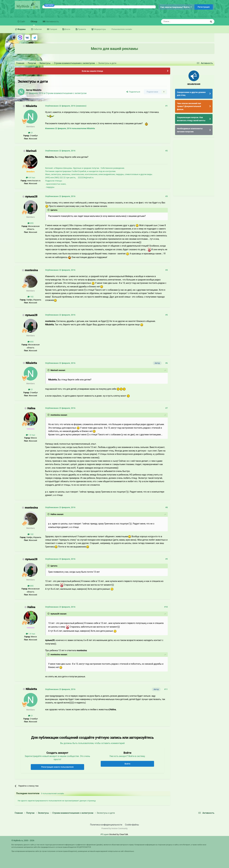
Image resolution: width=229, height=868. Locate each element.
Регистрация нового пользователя (57, 767)
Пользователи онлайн (122, 29)
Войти (127, 764)
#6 (166, 363)
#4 (166, 270)
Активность (52, 22)
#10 (166, 607)
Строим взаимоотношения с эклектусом (66, 93)
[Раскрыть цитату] (49, 210)
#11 (166, 689)
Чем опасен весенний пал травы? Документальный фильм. (189, 106)
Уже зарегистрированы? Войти (176, 7)
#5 (166, 315)
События (37, 29)
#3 (166, 196)
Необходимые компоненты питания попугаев (190, 130)
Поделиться (133, 92)
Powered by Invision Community (114, 828)
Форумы (21, 29)
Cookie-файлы (132, 825)
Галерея (53, 29)
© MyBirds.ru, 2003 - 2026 (23, 840)
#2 (166, 151)
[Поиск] (178, 22)
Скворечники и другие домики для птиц (191, 94)
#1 (166, 106)
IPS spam (105, 834)
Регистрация (204, 7)
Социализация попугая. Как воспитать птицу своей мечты (191, 119)
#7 (166, 408)
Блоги (67, 29)
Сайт (22, 22)
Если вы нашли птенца (92, 71)
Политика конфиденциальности (106, 825)
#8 (166, 507)
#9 (166, 559)
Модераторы (100, 29)
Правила (82, 29)
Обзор (34, 23)
